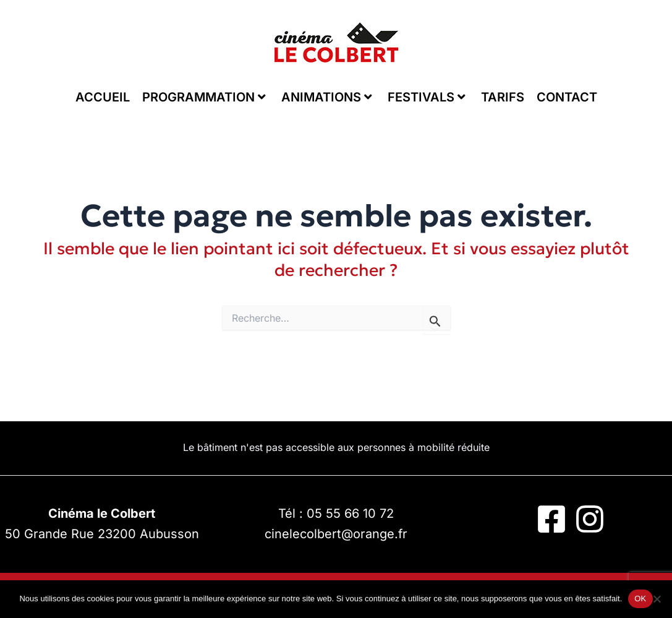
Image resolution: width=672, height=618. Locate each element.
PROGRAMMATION (204, 97)
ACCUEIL (103, 97)
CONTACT (567, 97)
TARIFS (503, 97)
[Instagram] (590, 519)
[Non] (657, 599)
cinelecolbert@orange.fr (336, 534)
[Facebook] (551, 519)
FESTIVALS (427, 97)
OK (640, 599)
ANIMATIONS (327, 97)
